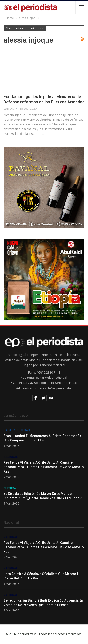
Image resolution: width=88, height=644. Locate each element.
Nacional (11, 457)
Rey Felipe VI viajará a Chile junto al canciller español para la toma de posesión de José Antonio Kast (44, 467)
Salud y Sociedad (17, 430)
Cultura (10, 488)
